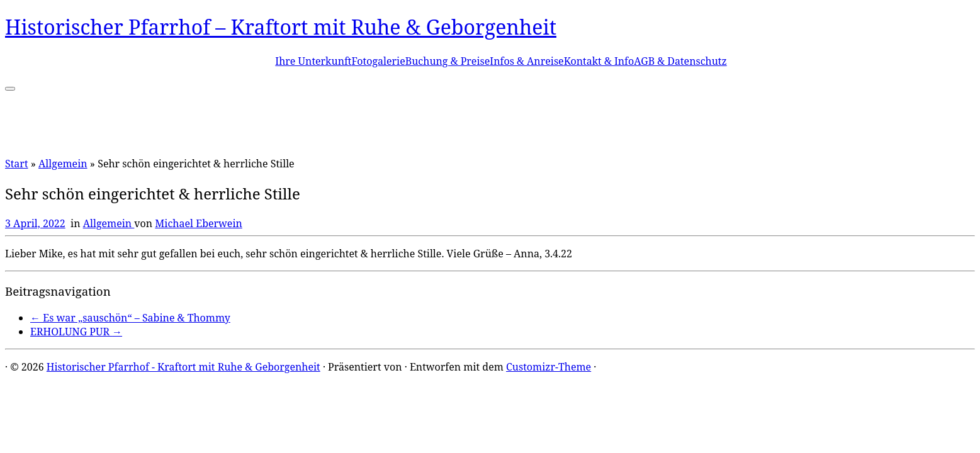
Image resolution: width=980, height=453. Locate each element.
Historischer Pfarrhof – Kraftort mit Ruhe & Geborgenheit (281, 27)
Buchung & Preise (448, 61)
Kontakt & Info (599, 61)
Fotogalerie (378, 61)
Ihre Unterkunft (313, 61)
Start (17, 164)
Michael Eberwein (199, 223)
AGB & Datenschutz (680, 61)
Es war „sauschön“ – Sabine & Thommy (130, 318)
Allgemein (63, 164)
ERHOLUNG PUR (76, 332)
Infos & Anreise (527, 61)
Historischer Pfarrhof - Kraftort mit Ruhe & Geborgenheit (183, 367)
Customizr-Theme (549, 367)
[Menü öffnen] (10, 89)
